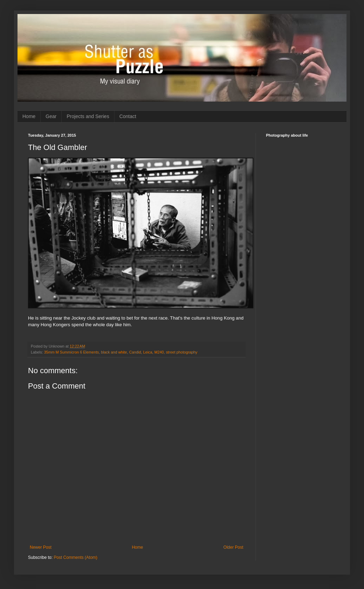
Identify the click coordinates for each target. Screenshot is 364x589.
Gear (51, 116)
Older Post (233, 547)
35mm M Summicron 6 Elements (72, 352)
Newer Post (41, 547)
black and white (114, 352)
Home (29, 116)
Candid (135, 352)
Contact (128, 116)
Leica (148, 352)
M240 (159, 352)
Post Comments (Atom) (75, 557)
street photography (182, 352)
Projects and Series (88, 116)
